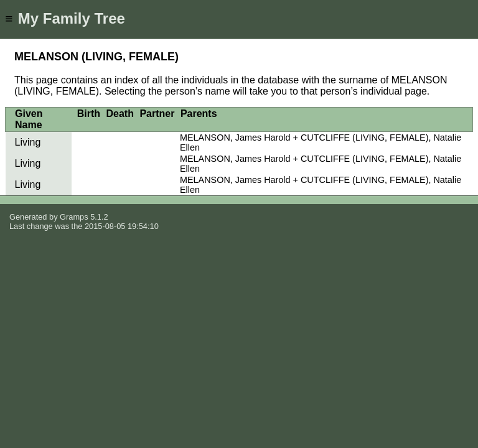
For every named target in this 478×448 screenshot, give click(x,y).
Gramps (74, 217)
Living (28, 142)
